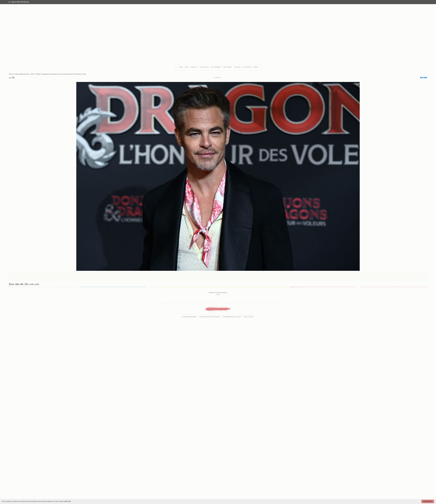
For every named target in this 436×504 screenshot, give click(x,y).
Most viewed (228, 67)
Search (256, 67)
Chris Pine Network (19, 2)
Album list (194, 67)
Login (187, 67)
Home (181, 67)
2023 (32, 74)
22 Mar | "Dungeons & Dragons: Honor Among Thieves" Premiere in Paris (61, 74)
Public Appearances (22, 74)
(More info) (68, 501)
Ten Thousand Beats (213, 317)
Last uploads (204, 67)
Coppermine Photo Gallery (232, 317)
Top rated (237, 67)
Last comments (216, 67)
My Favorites (247, 67)
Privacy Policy (249, 317)
